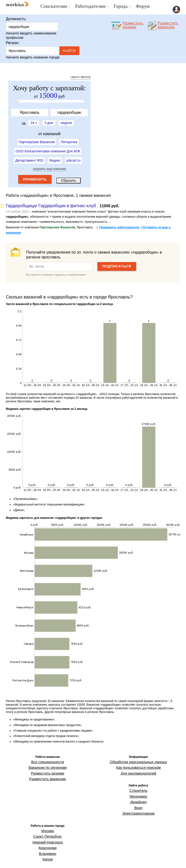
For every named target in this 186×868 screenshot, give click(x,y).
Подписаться (117, 264)
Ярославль (33, 50)
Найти (69, 50)
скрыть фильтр (81, 76)
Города (117, 6)
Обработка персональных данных (138, 759)
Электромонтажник (138, 802)
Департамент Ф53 (29, 157)
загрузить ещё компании (49, 167)
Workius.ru (173, 859)
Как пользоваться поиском (138, 764)
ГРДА (80, 859)
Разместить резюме (47, 768)
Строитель (138, 784)
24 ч (31, 121)
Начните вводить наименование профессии (31, 34)
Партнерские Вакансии (37, 140)
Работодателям (88, 6)
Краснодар (48, 832)
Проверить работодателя (120, 225)
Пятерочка (69, 140)
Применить (35, 177)
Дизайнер (139, 794)
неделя (69, 121)
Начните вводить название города (33, 56)
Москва (48, 819)
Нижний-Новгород (47, 828)
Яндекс (55, 157)
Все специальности (47, 759)
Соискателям (53, 6)
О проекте (133, 859)
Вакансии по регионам (48, 764)
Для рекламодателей (138, 768)
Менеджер (138, 789)
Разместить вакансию (48, 773)
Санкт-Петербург (47, 823)
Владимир (48, 837)
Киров (48, 842)
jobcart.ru (73, 157)
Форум (138, 6)
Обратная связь (153, 859)
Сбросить (69, 178)
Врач (138, 798)
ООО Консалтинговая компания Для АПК (48, 149)
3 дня (49, 121)
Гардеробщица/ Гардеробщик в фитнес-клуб (51, 204)
